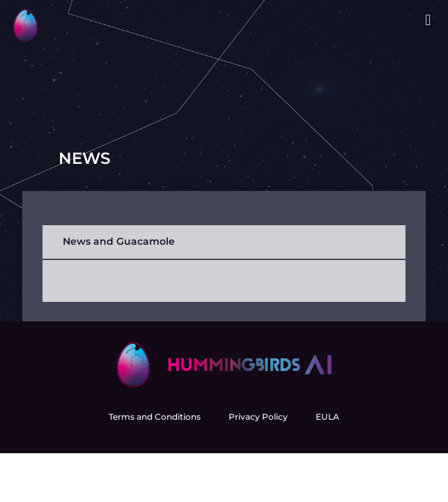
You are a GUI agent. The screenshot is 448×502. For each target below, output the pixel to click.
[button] (428, 21)
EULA (327, 417)
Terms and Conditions (155, 417)
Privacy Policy (258, 417)
